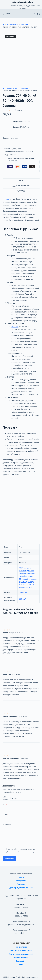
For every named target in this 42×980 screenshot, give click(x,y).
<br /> (21, 507)
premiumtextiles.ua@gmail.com (21, 925)
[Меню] (39, 5)
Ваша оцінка (6, 798)
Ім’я (5, 805)
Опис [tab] (21, 181)
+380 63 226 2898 (21, 907)
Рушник (6, 199)
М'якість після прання (28, 579)
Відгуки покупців (21, 957)
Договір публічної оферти (21, 888)
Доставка (21, 884)
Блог (21, 964)
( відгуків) (19, 110)
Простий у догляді (26, 582)
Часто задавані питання (21, 951)
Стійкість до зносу (26, 584)
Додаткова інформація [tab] (21, 186)
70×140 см (23, 593)
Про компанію (21, 947)
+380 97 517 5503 (21, 916)
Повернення (21, 881)
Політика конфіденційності (21, 954)
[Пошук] (6, 14)
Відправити (9, 858)
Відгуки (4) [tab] (21, 191)
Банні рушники (18, 152)
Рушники (29, 152)
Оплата (21, 877)
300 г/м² (23, 599)
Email (5, 815)
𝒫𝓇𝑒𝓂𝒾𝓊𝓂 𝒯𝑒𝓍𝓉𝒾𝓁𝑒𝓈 (23, 2)
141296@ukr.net (21, 933)
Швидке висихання (27, 587)
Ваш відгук (7, 824)
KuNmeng (12, 155)
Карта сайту (21, 961)
